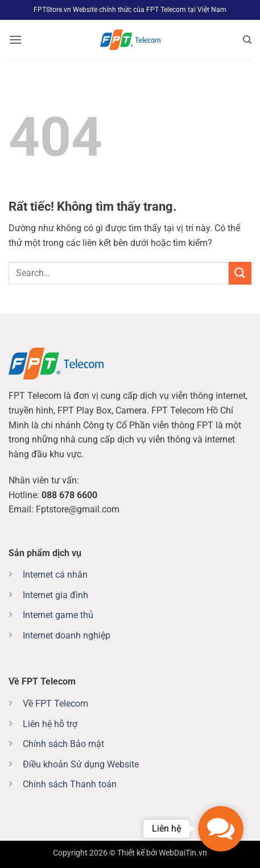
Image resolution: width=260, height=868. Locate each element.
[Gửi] (240, 273)
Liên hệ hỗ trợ (50, 724)
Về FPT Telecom (55, 704)
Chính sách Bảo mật (63, 744)
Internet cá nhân (55, 575)
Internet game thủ (58, 615)
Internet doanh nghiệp (67, 635)
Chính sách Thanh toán (70, 784)
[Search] (247, 40)
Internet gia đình (55, 595)
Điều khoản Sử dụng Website (81, 764)
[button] (15, 39)
